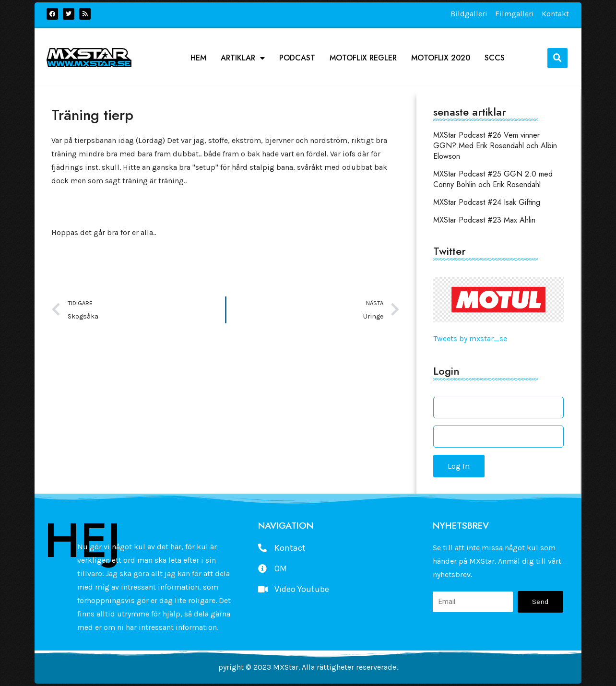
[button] (557, 58)
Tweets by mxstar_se (470, 338)
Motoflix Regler (363, 58)
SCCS (495, 58)
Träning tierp (92, 115)
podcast (297, 58)
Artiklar (243, 58)
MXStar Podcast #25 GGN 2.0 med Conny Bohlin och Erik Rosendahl (493, 179)
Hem (198, 58)
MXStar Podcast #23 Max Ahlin (484, 220)
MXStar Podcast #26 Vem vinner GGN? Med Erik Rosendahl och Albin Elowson (495, 146)
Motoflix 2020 (441, 58)
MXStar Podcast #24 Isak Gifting (487, 202)
